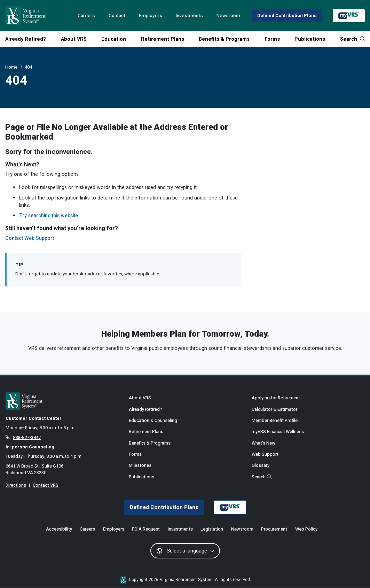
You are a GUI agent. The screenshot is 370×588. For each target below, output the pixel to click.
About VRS (74, 39)
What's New (263, 443)
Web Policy (306, 529)
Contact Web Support (30, 238)
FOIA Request (146, 529)
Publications (310, 39)
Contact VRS (46, 485)
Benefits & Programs (224, 39)
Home (11, 67)
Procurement (274, 529)
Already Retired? (26, 39)
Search (352, 39)
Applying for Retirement (276, 398)
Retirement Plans (163, 39)
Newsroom (228, 16)
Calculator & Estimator (274, 409)
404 (28, 67)
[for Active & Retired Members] (62, 401)
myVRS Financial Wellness (278, 432)
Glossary (261, 465)
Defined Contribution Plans (287, 15)
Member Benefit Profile (275, 420)
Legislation (212, 529)
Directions (16, 485)
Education (114, 39)
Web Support (265, 454)
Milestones (140, 465)
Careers (86, 16)
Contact (117, 16)
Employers (151, 16)
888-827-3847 (27, 437)
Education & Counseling (153, 420)
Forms (272, 39)
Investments (189, 16)
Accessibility (59, 529)
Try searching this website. (49, 216)
